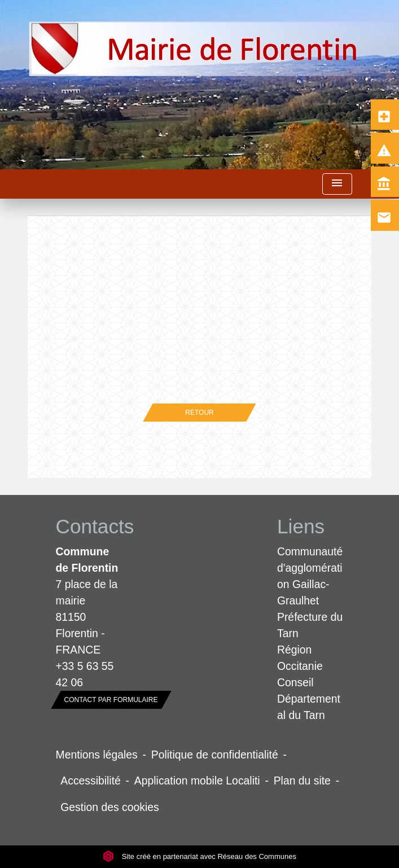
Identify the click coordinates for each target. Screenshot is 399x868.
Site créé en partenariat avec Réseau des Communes (199, 856)
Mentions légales (97, 755)
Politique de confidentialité (215, 755)
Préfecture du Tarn (310, 625)
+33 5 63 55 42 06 (85, 674)
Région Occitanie (300, 658)
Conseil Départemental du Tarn (309, 699)
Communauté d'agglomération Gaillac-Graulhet (310, 576)
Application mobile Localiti (197, 781)
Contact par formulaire (111, 700)
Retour (199, 413)
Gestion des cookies (109, 807)
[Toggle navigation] (337, 184)
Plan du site (302, 781)
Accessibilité (91, 781)
